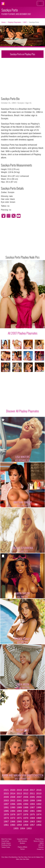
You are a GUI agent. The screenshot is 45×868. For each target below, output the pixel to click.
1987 (32, 807)
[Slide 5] (21, 325)
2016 (39, 790)
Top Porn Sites (23, 857)
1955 (16, 828)
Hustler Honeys (6, 843)
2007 (25, 22)
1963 (32, 821)
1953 (29, 828)
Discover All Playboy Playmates (22, 411)
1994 (26, 804)
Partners (41, 847)
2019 (19, 790)
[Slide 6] (24, 325)
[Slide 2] (12, 325)
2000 (26, 800)
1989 (19, 807)
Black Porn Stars (6, 839)
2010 (39, 793)
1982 (26, 811)
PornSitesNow (13, 857)
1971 (19, 818)
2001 (19, 800)
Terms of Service (39, 841)
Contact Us (40, 849)
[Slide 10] (37, 325)
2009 (6, 797)
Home (3, 22)
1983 (19, 811)
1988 (26, 807)
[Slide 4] (18, 325)
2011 (32, 793)
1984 (13, 811)
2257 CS (41, 845)
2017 (32, 790)
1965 (19, 821)
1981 (32, 811)
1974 (39, 814)
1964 (26, 821)
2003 (6, 800)
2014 (13, 793)
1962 (39, 821)
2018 (26, 790)
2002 (13, 800)
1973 (6, 818)
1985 (6, 811)
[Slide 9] (33, 325)
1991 (6, 807)
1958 (26, 825)
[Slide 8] (30, 325)
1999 (32, 800)
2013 (19, 793)
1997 (6, 804)
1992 (39, 804)
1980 (39, 811)
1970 (26, 818)
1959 (19, 825)
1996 (13, 804)
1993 (32, 804)
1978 (13, 814)
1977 (19, 814)
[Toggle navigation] (40, 3)
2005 (32, 797)
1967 (6, 821)
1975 (32, 814)
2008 (13, 797)
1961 (6, 825)
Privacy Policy (39, 839)
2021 (6, 790)
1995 (19, 804)
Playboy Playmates (14, 22)
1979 (6, 814)
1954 (22, 828)
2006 (26, 797)
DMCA (42, 843)
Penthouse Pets (6, 845)
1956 (39, 825)
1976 (26, 814)
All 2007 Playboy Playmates (23, 333)
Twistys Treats (6, 847)
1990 (13, 807)
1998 (39, 800)
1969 (32, 818)
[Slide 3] (15, 325)
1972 (13, 818)
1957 (32, 825)
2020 (13, 790)
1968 (39, 818)
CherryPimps (5, 841)
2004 (39, 797)
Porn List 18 (32, 857)
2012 (26, 793)
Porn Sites (5, 857)
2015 (6, 793)
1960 (13, 825)
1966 (13, 821)
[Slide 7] (27, 325)
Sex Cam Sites (25, 859)
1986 (39, 807)
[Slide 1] (8, 325)
